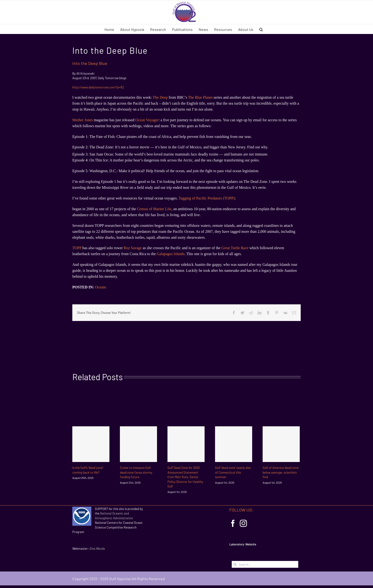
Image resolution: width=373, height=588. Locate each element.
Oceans (101, 287)
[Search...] (265, 564)
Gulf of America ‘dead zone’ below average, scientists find (281, 472)
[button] (261, 29)
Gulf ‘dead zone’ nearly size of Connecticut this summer (233, 472)
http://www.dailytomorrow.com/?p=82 (98, 87)
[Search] (235, 564)
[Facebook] (233, 523)
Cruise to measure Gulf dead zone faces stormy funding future (136, 472)
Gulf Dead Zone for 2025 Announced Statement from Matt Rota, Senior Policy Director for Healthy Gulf (185, 477)
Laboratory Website (243, 544)
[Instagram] (243, 523)
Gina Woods (97, 549)
